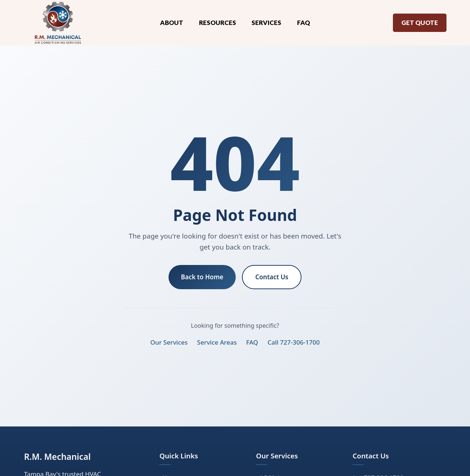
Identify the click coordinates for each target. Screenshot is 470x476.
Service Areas (217, 342)
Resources (218, 23)
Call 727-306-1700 (293, 342)
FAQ (303, 23)
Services (266, 23)
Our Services (169, 342)
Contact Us (272, 277)
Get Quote (420, 23)
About (172, 23)
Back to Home (202, 277)
